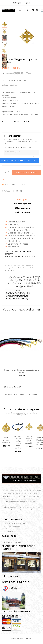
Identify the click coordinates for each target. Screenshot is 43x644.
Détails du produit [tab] (23, 204)
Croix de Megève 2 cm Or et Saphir (29, 440)
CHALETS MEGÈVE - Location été (16, 611)
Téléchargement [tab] (23, 208)
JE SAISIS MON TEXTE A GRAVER (18, 148)
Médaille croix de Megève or (6, 440)
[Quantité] (6, 173)
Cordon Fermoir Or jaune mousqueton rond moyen (22, 371)
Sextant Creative (26, 638)
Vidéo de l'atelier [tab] (23, 212)
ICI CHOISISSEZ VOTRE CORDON (16, 122)
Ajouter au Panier (26, 173)
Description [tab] (23, 199)
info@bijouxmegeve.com (12, 542)
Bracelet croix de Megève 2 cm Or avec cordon (18, 442)
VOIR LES (20, 257)
